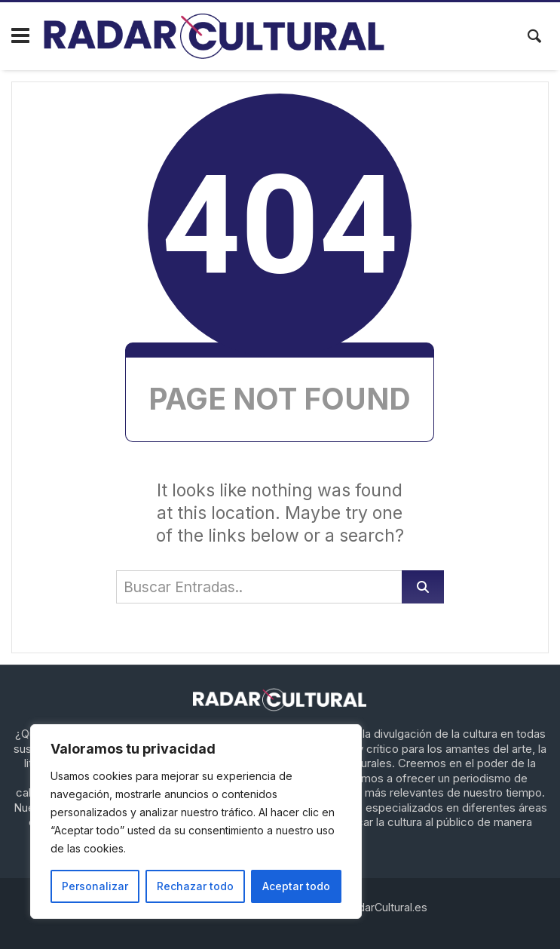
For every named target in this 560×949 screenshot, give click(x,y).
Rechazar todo (195, 886)
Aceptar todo (296, 886)
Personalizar (95, 886)
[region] (196, 822)
